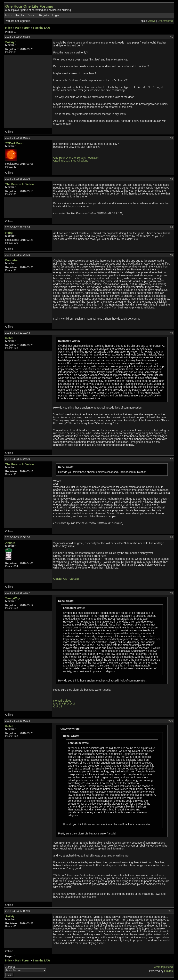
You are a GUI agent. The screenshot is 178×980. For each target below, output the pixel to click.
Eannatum (12, 260)
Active (152, 21)
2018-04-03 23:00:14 (17, 721)
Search (32, 15)
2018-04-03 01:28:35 (17, 255)
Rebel (9, 233)
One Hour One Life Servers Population (76, 158)
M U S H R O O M (64, 704)
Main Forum (23, 28)
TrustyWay (13, 598)
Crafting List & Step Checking (71, 161)
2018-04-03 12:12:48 (17, 333)
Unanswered (165, 21)
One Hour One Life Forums (29, 6)
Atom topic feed (163, 967)
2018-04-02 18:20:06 (17, 179)
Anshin (10, 543)
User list (20, 15)
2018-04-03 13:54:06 (17, 537)
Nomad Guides (62, 701)
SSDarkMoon (14, 143)
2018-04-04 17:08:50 (17, 911)
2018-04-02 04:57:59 (17, 37)
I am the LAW (42, 28)
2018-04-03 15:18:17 (17, 593)
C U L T (58, 707)
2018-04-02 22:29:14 (17, 227)
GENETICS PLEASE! (66, 579)
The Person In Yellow (20, 184)
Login (56, 15)
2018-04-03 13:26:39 (17, 459)
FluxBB (168, 971)
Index (9, 15)
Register (44, 15)
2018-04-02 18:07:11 (17, 138)
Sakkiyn (11, 42)
